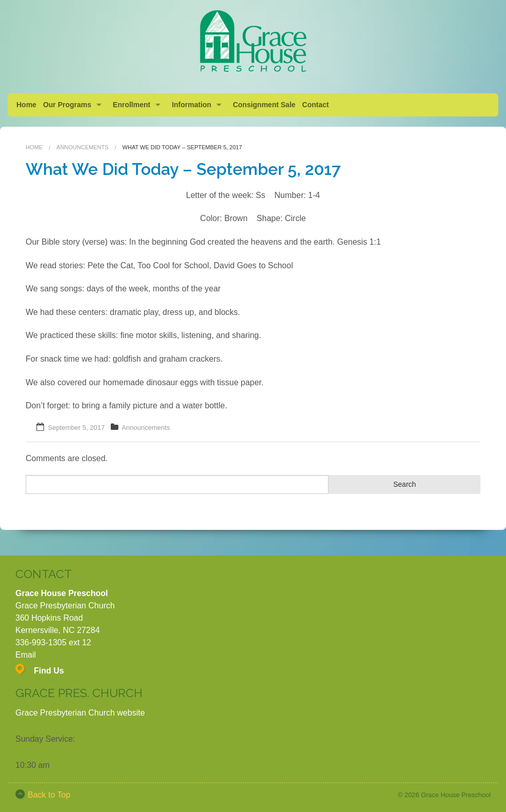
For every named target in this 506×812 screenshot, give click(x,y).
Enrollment (131, 105)
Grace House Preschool (456, 795)
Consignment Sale (264, 105)
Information (191, 105)
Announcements (82, 147)
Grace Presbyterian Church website (80, 713)
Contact (315, 105)
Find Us (49, 671)
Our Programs (67, 105)
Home (26, 105)
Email (26, 655)
